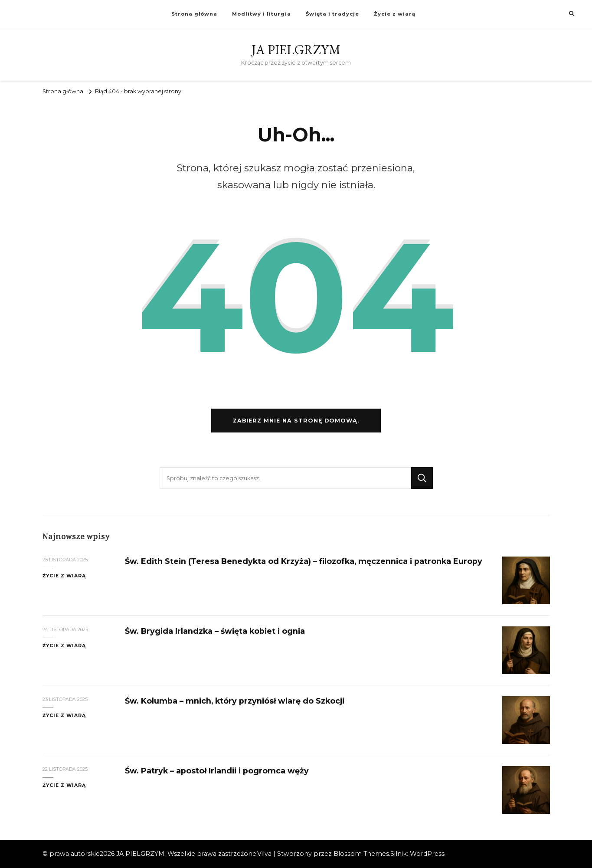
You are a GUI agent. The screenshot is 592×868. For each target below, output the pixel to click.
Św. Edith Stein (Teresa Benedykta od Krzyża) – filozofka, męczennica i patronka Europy (304, 561)
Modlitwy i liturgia (262, 14)
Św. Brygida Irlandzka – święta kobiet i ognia (215, 631)
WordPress (427, 854)
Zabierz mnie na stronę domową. (296, 421)
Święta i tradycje (332, 14)
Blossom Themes (361, 854)
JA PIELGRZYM (296, 50)
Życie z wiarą (395, 14)
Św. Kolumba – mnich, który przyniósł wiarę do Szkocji (235, 701)
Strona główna (194, 14)
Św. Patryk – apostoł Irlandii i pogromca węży (217, 771)
